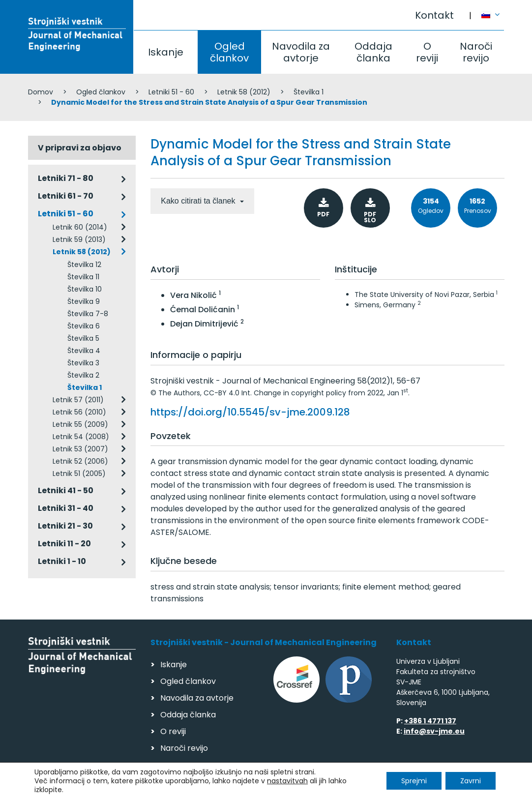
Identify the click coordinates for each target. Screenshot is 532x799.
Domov (41, 92)
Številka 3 (83, 363)
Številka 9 (84, 301)
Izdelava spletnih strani (437, 788)
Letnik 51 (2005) (79, 473)
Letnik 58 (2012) (244, 92)
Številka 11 (83, 277)
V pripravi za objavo (80, 148)
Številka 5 (83, 338)
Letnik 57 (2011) (78, 400)
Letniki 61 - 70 (66, 196)
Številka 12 (84, 265)
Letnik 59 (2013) (79, 239)
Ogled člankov (229, 52)
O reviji (427, 52)
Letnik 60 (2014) (80, 227)
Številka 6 (84, 326)
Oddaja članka (373, 52)
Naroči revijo (476, 52)
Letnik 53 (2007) (80, 449)
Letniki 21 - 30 (65, 526)
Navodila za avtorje (301, 52)
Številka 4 (84, 351)
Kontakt (434, 15)
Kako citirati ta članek (199, 201)
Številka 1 (309, 92)
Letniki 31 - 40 (66, 508)
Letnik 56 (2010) (79, 412)
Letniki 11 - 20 (64, 544)
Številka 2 (83, 375)
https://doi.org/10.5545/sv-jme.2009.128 (250, 412)
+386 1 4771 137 (430, 721)
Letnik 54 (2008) (81, 437)
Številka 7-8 (88, 314)
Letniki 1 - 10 (62, 561)
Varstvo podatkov (155, 787)
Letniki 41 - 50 (66, 490)
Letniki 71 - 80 (66, 178)
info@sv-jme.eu (434, 731)
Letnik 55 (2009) (80, 424)
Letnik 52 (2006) (80, 461)
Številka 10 (85, 289)
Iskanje (166, 52)
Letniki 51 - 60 (171, 92)
